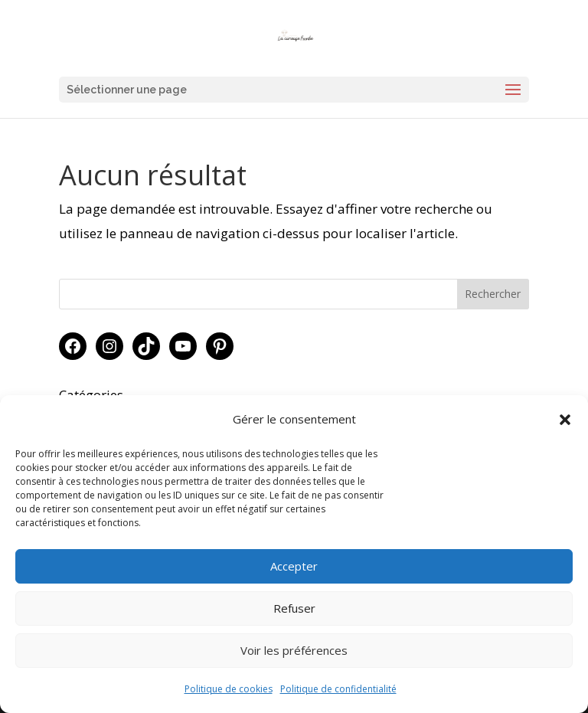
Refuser (294, 608)
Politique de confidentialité (338, 689)
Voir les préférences (294, 650)
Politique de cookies (229, 689)
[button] (565, 420)
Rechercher (493, 294)
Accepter (294, 566)
